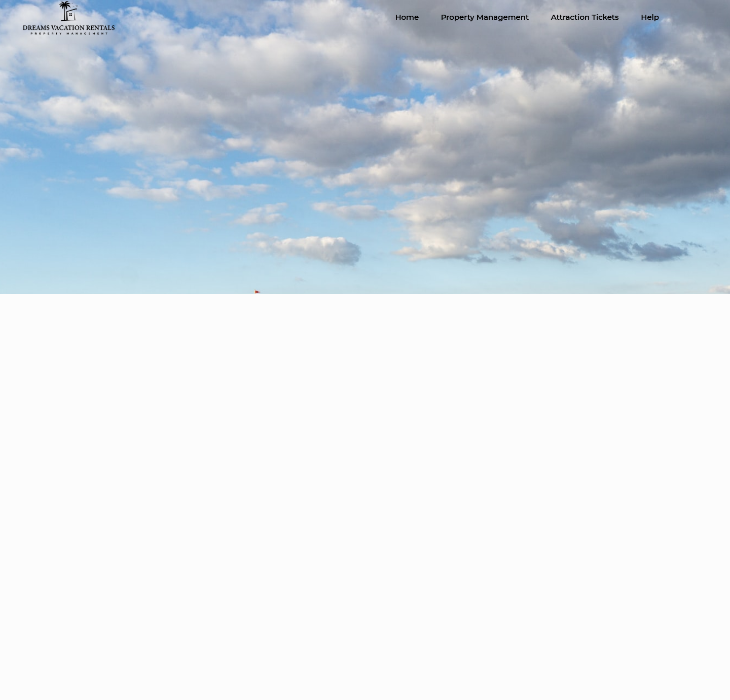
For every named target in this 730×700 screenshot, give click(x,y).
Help (650, 17)
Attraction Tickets (585, 17)
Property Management (485, 17)
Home (407, 17)
